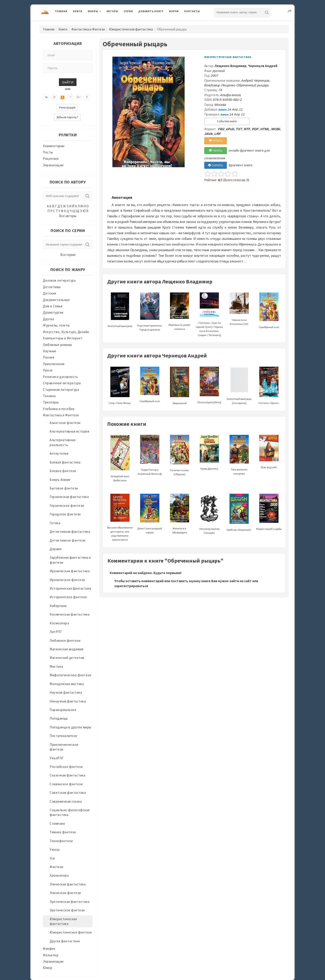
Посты (48, 152)
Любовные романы (57, 345)
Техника (49, 396)
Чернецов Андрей (263, 66)
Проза (48, 370)
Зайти (68, 82)
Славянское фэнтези (66, 784)
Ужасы (55, 849)
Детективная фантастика (70, 532)
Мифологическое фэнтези (70, 675)
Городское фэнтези (65, 514)
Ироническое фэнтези (67, 580)
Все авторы (68, 216)
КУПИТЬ (216, 141)
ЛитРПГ (56, 632)
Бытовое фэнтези (64, 488)
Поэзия (49, 357)
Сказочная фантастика (67, 775)
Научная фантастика (66, 692)
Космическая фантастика (70, 614)
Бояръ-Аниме (60, 480)
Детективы (52, 287)
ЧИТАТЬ (216, 151)
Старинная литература (61, 390)
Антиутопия (59, 453)
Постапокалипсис (64, 736)
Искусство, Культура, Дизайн (66, 332)
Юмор (48, 968)
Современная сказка (66, 801)
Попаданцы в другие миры (70, 727)
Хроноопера (59, 875)
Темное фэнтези (63, 832)
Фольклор (51, 955)
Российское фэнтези (66, 767)
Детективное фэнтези (68, 540)
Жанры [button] (93, 11)
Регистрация (67, 108)
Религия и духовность (60, 377)
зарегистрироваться (131, 586)
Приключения (54, 364)
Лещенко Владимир (231, 66)
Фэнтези (57, 867)
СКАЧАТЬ (216, 165)
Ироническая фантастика (70, 571)
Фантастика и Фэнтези (88, 29)
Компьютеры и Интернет (63, 338)
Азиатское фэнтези (65, 423)
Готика (55, 523)
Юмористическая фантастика (131, 29)
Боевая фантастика (65, 462)
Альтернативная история (69, 431)
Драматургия (53, 312)
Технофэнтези (61, 841)
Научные (50, 351)
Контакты (192, 11)
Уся (52, 858)
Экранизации (53, 165)
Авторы (112, 11)
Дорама (56, 549)
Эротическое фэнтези (67, 910)
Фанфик (49, 949)
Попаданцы (59, 718)
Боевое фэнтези (63, 471)
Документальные (56, 300)
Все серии (68, 255)
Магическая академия (67, 649)
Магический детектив (67, 658)
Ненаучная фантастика (68, 701)
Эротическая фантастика (70, 902)
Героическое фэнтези (67, 506)
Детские (50, 293)
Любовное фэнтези (65, 641)
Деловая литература (59, 280)
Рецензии (51, 159)
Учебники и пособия (59, 409)
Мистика (56, 666)
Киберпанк (58, 606)
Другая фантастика (65, 941)
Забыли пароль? (67, 117)
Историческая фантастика (71, 588)
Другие (49, 319)
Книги (78, 11)
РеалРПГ (57, 758)
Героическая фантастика (69, 497)
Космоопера (59, 623)
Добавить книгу (151, 11)
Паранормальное (63, 710)
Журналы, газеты (56, 325)
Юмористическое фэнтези (71, 932)
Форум (174, 11)
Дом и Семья (53, 306)
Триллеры (51, 402)
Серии (128, 11)
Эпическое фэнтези (65, 893)
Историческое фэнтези (68, 597)
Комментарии (54, 146)
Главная (61, 11)
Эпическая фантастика (68, 884)
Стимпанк (57, 824)
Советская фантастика (68, 793)
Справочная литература (62, 383)
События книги (227, 121)
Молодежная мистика (67, 684)
